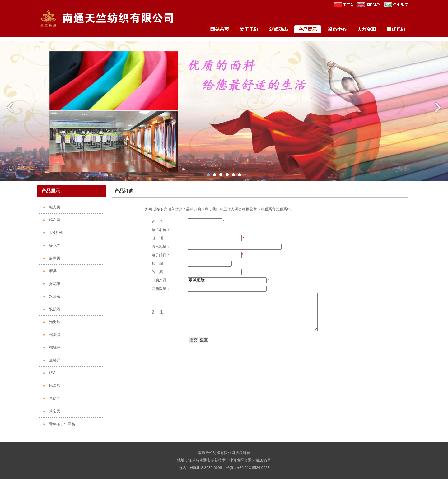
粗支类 (55, 207)
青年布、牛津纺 (62, 424)
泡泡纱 (55, 322)
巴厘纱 (55, 386)
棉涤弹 (55, 335)
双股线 (55, 309)
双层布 (55, 296)
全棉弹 (55, 360)
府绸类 (55, 258)
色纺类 (55, 398)
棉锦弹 (55, 347)
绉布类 (55, 220)
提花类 (55, 245)
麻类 (53, 271)
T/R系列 (56, 233)
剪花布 (55, 284)
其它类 (55, 411)
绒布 (53, 373)
